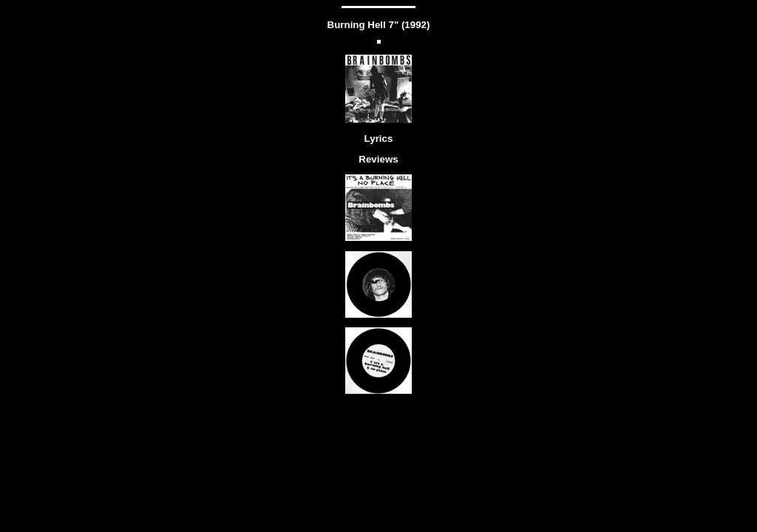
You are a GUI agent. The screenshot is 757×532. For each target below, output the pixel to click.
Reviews (378, 159)
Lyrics (379, 139)
